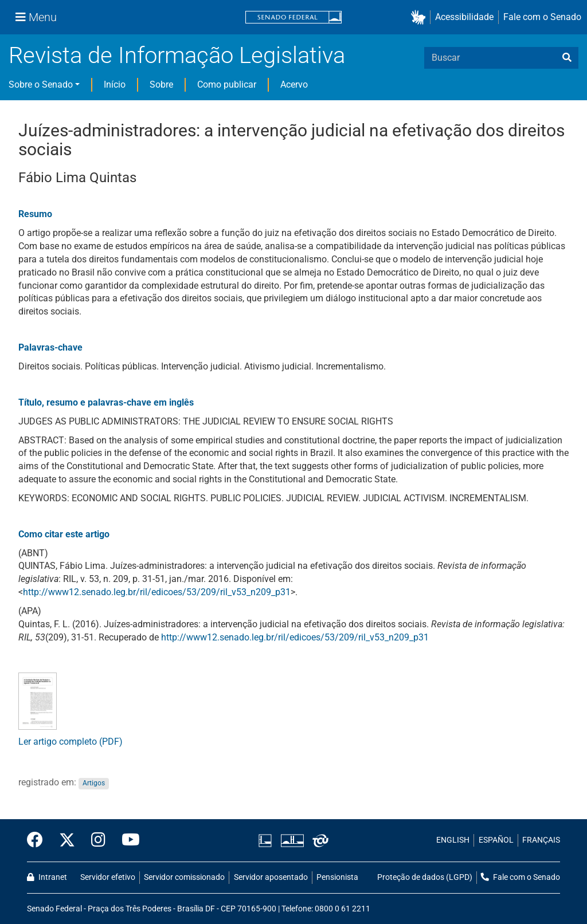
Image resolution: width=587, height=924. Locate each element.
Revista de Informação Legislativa (177, 55)
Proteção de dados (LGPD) (425, 877)
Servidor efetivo (108, 877)
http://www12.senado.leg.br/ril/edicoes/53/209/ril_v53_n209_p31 (157, 592)
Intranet (47, 877)
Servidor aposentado (271, 877)
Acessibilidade (464, 17)
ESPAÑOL (496, 840)
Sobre (161, 84)
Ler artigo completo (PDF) (71, 742)
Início (115, 84)
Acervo (294, 84)
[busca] (567, 58)
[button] (420, 17)
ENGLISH (453, 840)
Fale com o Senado (542, 17)
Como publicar (227, 84)
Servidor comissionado (184, 877)
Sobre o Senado (41, 84)
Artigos (94, 783)
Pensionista (337, 877)
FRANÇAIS (541, 840)
